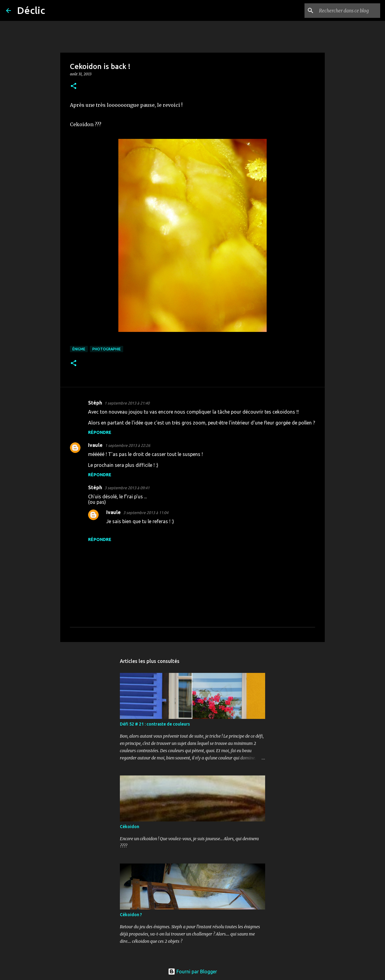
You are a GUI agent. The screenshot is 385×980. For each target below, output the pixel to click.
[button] (74, 86)
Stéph (95, 403)
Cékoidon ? (131, 915)
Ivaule (95, 445)
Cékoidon (130, 827)
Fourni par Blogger (192, 972)
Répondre (100, 432)
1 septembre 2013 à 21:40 (127, 403)
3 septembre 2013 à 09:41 (127, 488)
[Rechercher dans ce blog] (348, 11)
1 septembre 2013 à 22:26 (128, 445)
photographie (107, 349)
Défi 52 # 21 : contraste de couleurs (155, 724)
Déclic (31, 10)
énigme (79, 349)
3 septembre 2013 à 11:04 (146, 513)
